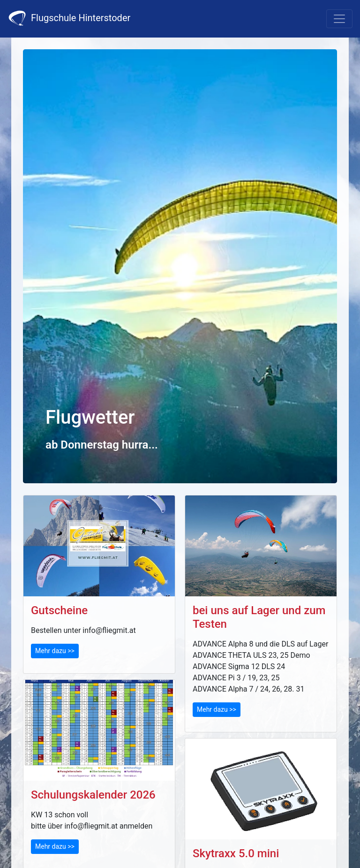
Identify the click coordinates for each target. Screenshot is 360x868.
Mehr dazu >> (55, 651)
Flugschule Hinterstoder (69, 18)
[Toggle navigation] (339, 19)
